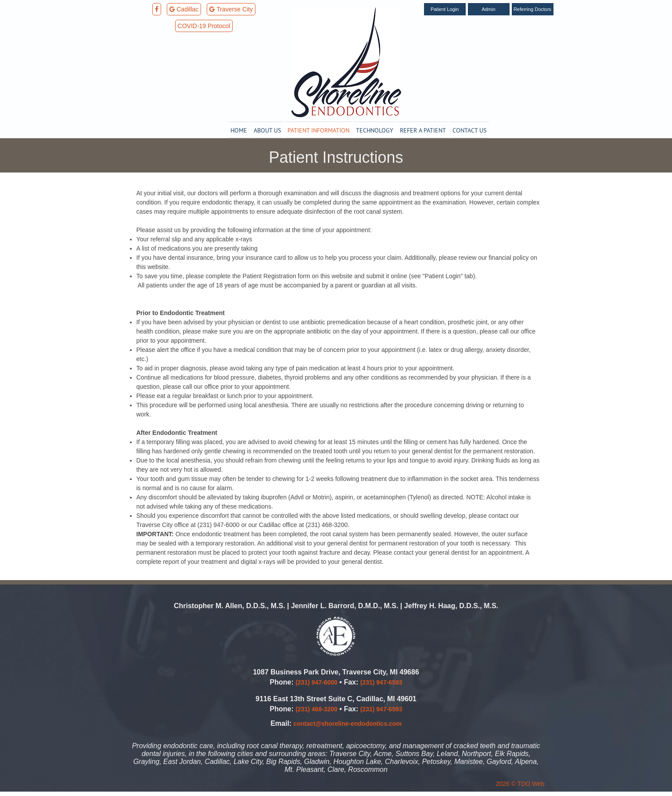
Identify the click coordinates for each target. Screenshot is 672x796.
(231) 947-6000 (316, 682)
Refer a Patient (423, 130)
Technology (375, 130)
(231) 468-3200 (316, 709)
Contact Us (469, 130)
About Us (267, 130)
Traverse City (231, 9)
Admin (488, 9)
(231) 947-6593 (381, 682)
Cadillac (184, 9)
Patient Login (445, 9)
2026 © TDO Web (520, 784)
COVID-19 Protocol (204, 26)
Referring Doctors (532, 9)
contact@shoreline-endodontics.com (348, 724)
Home (239, 130)
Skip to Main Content (29, 4)
